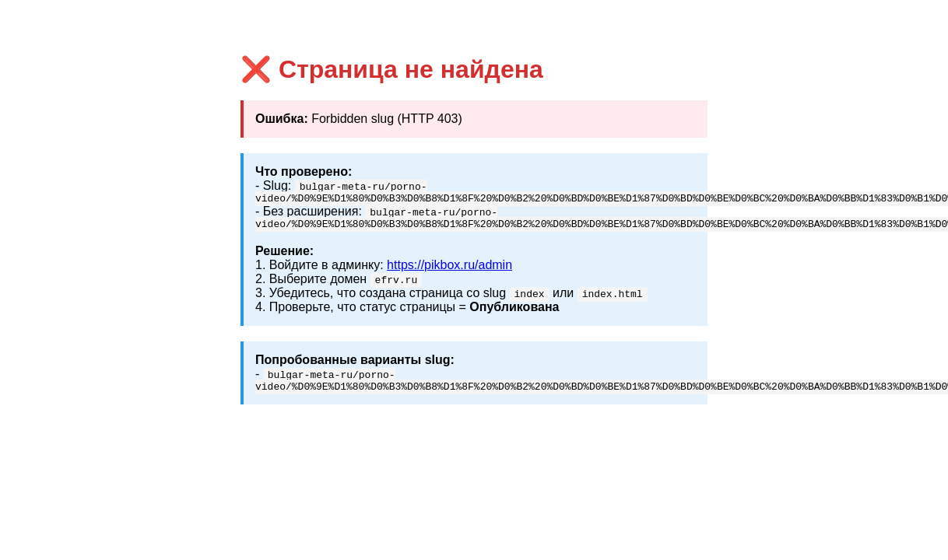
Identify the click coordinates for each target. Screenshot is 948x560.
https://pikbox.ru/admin (449, 269)
